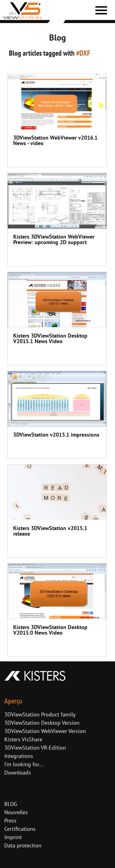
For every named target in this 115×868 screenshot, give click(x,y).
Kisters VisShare (23, 739)
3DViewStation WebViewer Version (45, 731)
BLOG (11, 804)
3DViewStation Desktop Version (42, 723)
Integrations (19, 756)
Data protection (23, 845)
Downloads (18, 773)
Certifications (20, 829)
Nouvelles (16, 812)
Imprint (13, 837)
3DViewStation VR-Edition (35, 748)
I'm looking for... (24, 764)
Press (10, 820)
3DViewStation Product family (40, 714)
